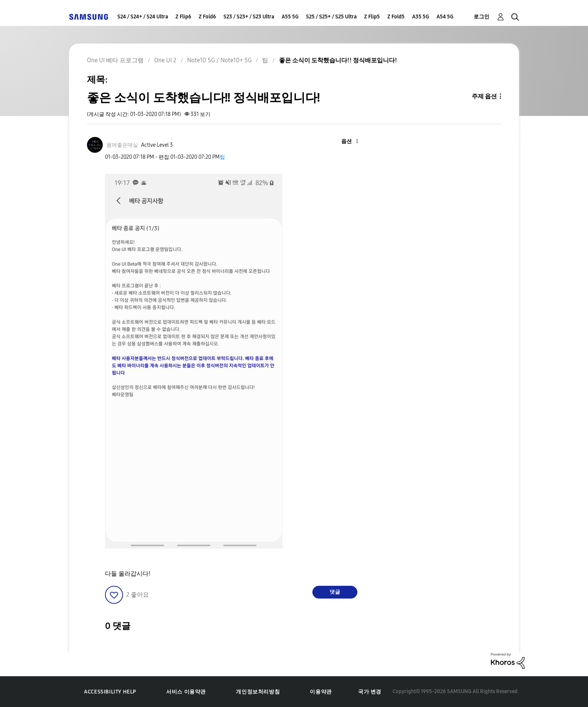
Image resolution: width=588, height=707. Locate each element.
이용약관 (321, 692)
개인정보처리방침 (258, 692)
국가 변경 (370, 692)
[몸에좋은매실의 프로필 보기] (122, 145)
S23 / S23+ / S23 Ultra (249, 17)
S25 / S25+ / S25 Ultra (331, 17)
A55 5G (290, 17)
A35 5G (421, 17)
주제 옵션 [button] (484, 96)
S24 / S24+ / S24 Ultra (143, 17)
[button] (345, 142)
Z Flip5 (372, 17)
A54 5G (445, 17)
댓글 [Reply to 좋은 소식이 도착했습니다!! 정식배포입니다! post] (335, 592)
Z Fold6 (207, 17)
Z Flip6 (183, 17)
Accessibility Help (110, 692)
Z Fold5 (396, 17)
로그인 (481, 17)
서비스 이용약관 (186, 692)
